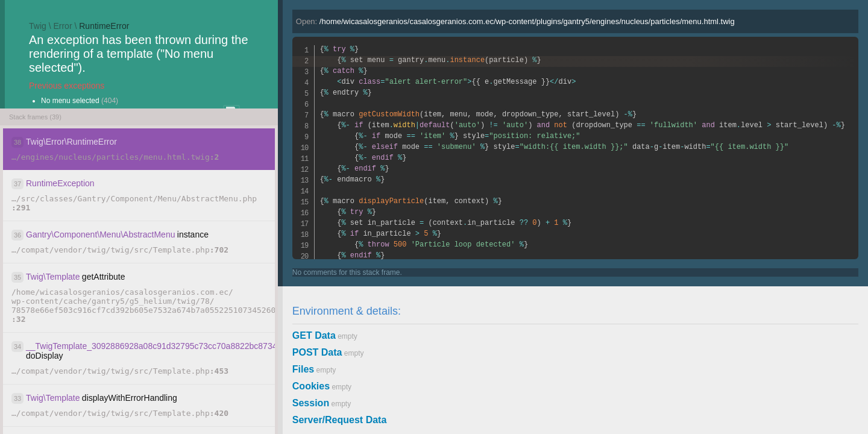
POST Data (317, 352)
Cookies (311, 386)
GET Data (314, 335)
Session (311, 403)
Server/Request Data (340, 420)
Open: (515, 21)
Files (303, 369)
